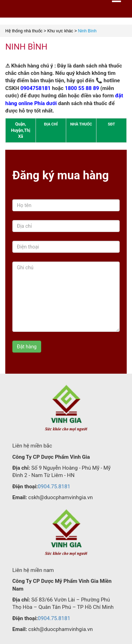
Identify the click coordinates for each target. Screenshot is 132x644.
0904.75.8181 (54, 487)
